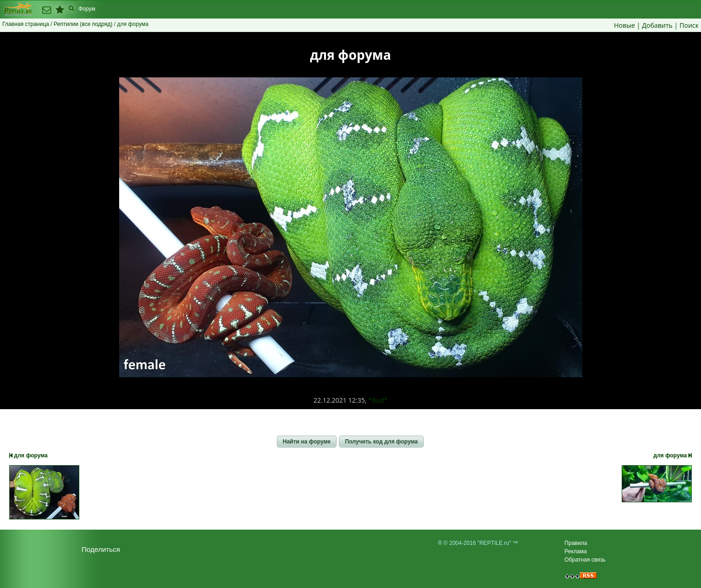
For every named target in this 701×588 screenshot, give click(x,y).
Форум (87, 9)
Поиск (689, 25)
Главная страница (26, 24)
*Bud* (378, 400)
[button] (307, 442)
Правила (576, 543)
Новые (624, 25)
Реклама (576, 551)
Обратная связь (585, 560)
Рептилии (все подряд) (83, 24)
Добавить (657, 25)
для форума (29, 455)
